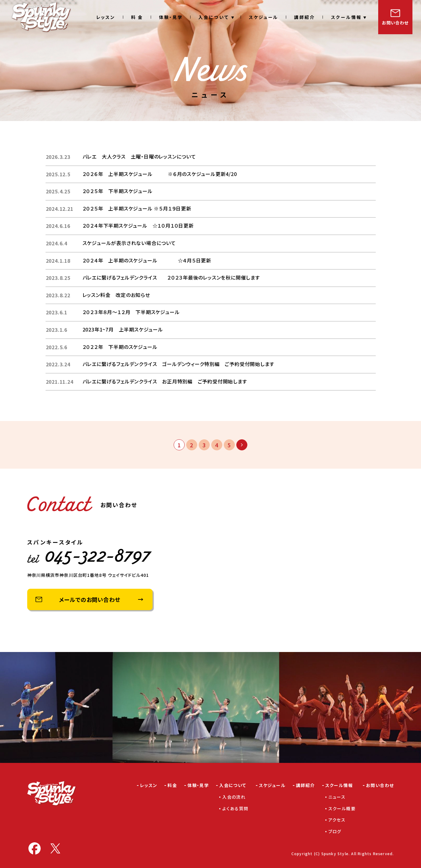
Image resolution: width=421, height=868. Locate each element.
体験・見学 (171, 17)
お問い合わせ (395, 23)
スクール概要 (342, 808)
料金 (172, 785)
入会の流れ (234, 797)
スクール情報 (346, 17)
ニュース (337, 797)
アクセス (337, 820)
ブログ (335, 831)
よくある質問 (235, 808)
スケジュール (264, 17)
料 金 (137, 17)
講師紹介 (304, 17)
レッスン (106, 17)
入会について (214, 17)
